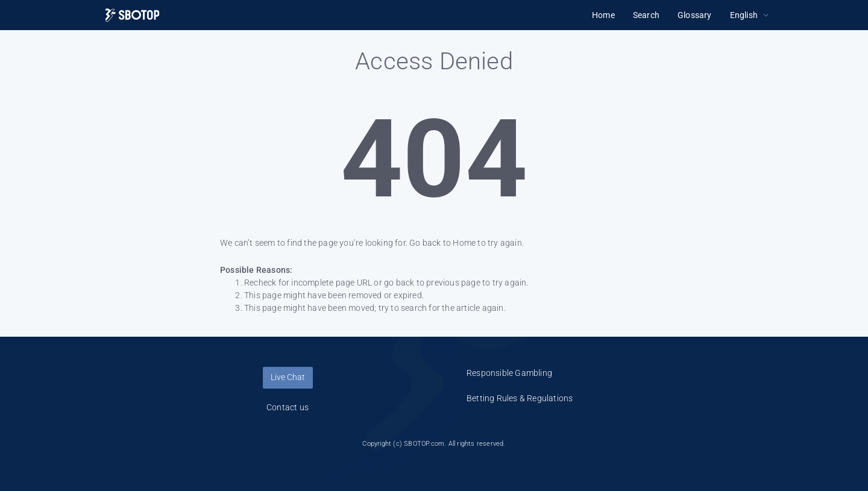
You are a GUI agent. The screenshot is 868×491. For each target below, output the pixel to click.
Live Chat (288, 377)
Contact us (288, 407)
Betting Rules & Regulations (520, 398)
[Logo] (132, 15)
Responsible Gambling (509, 373)
